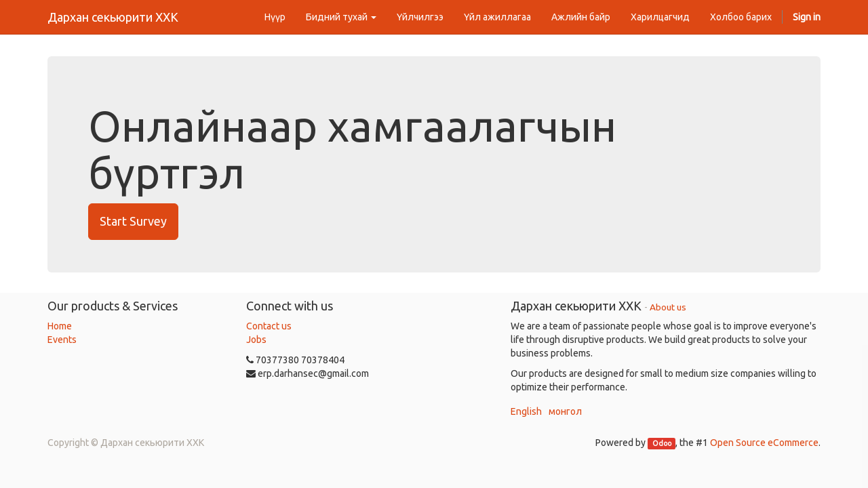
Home (60, 326)
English (526, 411)
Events (62, 340)
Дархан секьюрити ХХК (113, 17)
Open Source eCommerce (764, 443)
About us (668, 307)
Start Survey (133, 221)
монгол (565, 411)
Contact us (269, 326)
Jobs (256, 340)
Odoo (662, 443)
